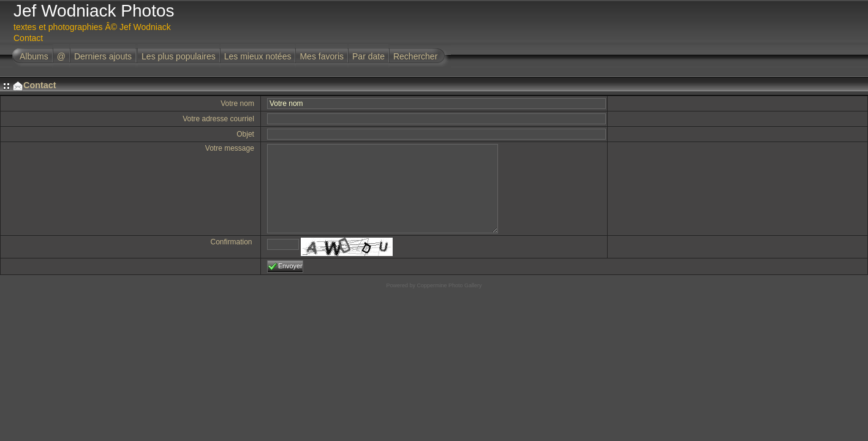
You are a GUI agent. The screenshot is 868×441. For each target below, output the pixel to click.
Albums (34, 56)
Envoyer (285, 266)
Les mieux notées (258, 56)
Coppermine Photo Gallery (449, 285)
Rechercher (415, 56)
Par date (368, 56)
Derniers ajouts (103, 56)
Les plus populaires (179, 56)
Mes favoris (322, 56)
